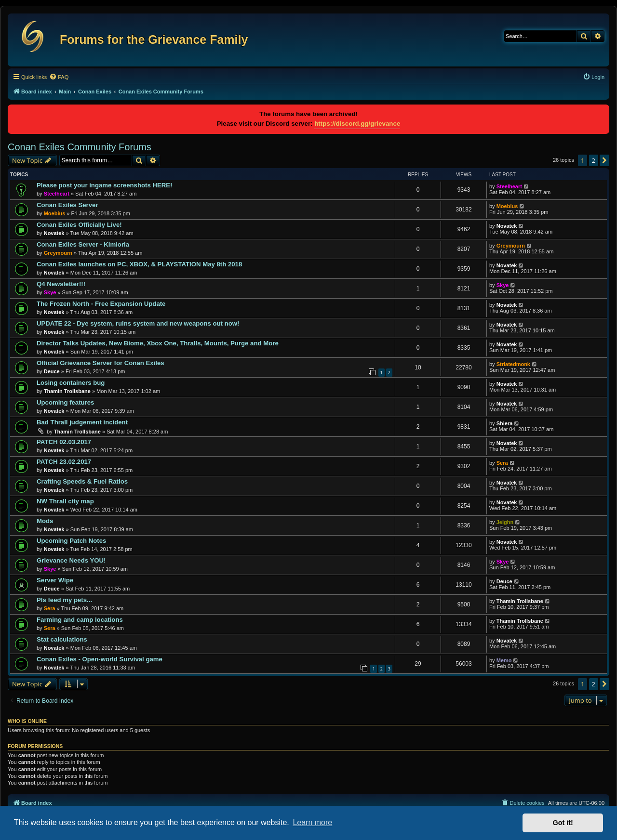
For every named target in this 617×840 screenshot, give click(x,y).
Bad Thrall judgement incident (82, 422)
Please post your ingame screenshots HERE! (104, 185)
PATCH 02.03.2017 (64, 442)
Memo (504, 660)
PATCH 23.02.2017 (64, 462)
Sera (502, 463)
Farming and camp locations (80, 620)
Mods (45, 521)
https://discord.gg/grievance (357, 124)
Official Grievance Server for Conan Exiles (101, 363)
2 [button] (594, 160)
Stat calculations (62, 639)
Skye (50, 292)
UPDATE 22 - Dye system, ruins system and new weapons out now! (138, 323)
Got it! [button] (563, 823)
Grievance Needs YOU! (71, 560)
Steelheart (57, 194)
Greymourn (58, 253)
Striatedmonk (513, 364)
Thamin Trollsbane (67, 391)
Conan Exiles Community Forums (80, 147)
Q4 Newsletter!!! (61, 284)
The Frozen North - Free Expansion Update (101, 304)
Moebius (55, 213)
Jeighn (505, 522)
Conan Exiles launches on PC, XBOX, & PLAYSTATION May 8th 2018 (139, 264)
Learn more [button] (312, 822)
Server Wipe (55, 580)
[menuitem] (59, 77)
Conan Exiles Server (67, 205)
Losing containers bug (71, 383)
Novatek (54, 233)
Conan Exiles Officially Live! (79, 225)
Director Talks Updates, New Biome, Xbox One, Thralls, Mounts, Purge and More (158, 343)
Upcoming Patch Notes (71, 541)
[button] (604, 160)
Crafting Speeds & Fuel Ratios (82, 481)
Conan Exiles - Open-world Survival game (100, 659)
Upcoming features (65, 402)
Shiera (505, 423)
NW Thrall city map (65, 501)
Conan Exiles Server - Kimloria (83, 244)
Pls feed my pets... (64, 600)
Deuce (52, 371)
